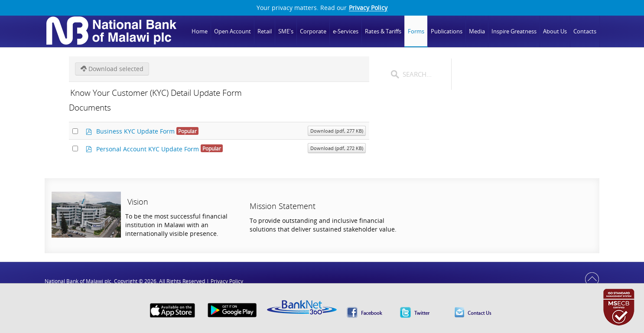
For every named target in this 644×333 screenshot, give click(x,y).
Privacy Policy (368, 8)
